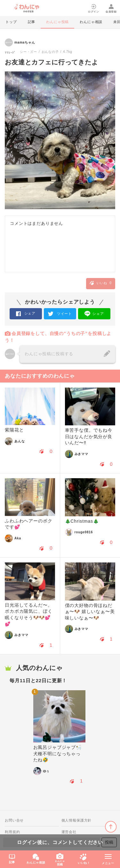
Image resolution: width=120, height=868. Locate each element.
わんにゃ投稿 (57, 22)
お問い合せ (14, 820)
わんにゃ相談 (91, 22)
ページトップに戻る (111, 827)
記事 (32, 22)
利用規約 (12, 832)
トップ (11, 22)
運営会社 (69, 832)
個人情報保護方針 (77, 820)
